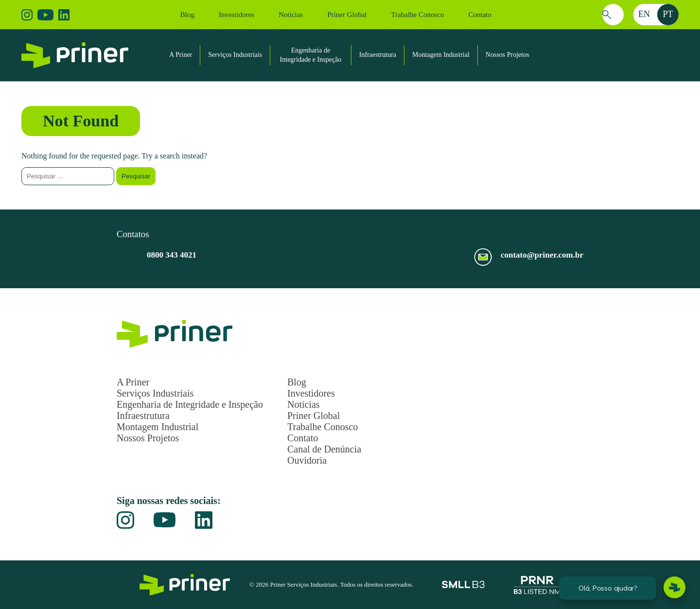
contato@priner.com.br (542, 255)
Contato (480, 15)
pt (668, 14)
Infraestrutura (378, 55)
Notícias (291, 15)
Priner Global (347, 15)
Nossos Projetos (507, 55)
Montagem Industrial (441, 55)
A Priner (181, 55)
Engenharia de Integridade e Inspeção (190, 404)
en (644, 14)
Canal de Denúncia (324, 449)
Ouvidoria (307, 460)
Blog (187, 15)
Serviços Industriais (235, 55)
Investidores (236, 15)
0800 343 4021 (172, 255)
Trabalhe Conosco (417, 15)
